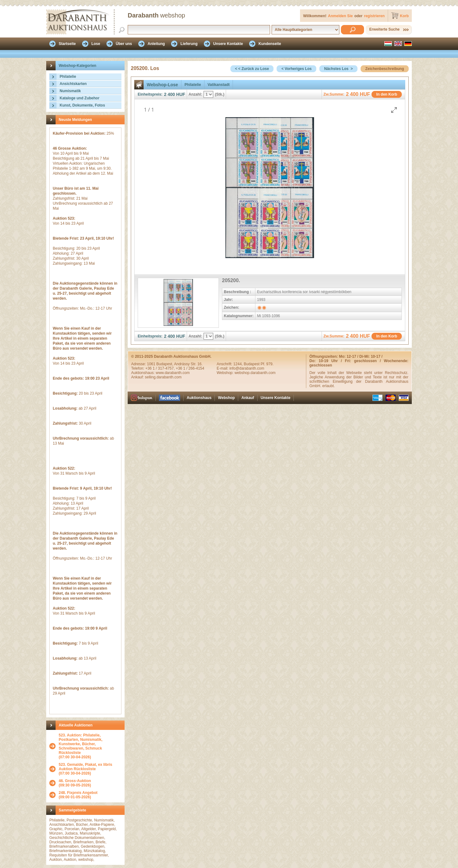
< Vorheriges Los (296, 69)
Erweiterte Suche (384, 29)
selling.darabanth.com (163, 377)
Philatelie (68, 77)
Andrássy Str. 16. (188, 364)
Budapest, (165, 364)
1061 (152, 364)
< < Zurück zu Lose (252, 69)
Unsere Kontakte (276, 398)
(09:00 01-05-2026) (78, 795)
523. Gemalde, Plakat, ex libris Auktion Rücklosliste (85, 767)
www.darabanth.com (173, 373)
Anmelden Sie (340, 16)
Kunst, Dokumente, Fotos (82, 105)
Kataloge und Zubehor (79, 98)
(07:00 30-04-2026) (90, 746)
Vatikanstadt (219, 85)
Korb (404, 16)
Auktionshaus (199, 398)
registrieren (374, 16)
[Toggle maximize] (394, 110)
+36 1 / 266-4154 (190, 368)
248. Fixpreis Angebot (78, 793)
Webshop (226, 398)
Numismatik (70, 91)
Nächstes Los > (338, 69)
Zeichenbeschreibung (385, 69)
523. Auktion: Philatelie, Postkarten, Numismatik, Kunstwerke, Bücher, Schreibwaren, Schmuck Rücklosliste (81, 744)
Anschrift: (225, 364)
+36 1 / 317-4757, (160, 368)
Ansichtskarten (73, 84)
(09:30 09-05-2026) (75, 783)
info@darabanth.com (247, 368)
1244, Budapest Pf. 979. (253, 364)
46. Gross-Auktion (75, 781)
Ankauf (248, 398)
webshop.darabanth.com (255, 373)
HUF (181, 94)
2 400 (169, 94)
